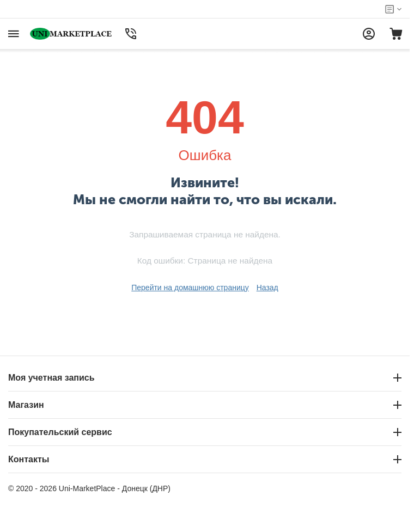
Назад (267, 288)
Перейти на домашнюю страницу (190, 288)
